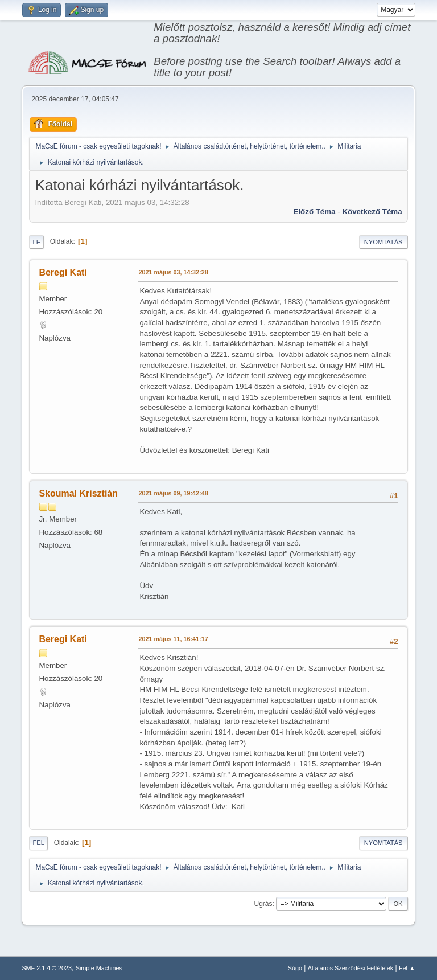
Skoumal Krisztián (78, 493)
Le (36, 242)
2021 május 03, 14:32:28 (173, 272)
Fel (38, 843)
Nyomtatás (384, 242)
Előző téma (314, 212)
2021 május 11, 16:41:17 (173, 639)
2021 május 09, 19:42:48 (173, 493)
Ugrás (263, 904)
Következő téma (372, 212)
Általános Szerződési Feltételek (351, 968)
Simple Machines (99, 968)
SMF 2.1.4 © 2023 (47, 968)
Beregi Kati (63, 272)
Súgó (295, 968)
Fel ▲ (407, 968)
